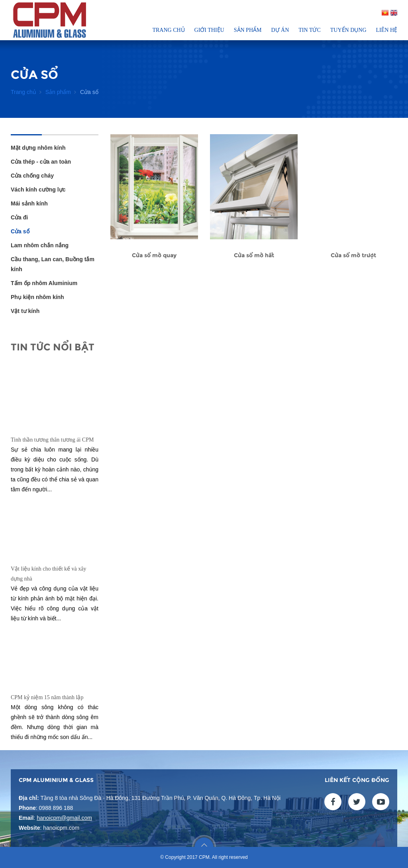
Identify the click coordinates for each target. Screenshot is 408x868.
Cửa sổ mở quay (154, 255)
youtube (381, 802)
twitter (357, 802)
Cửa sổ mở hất (254, 255)
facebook (333, 802)
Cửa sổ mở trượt (353, 255)
